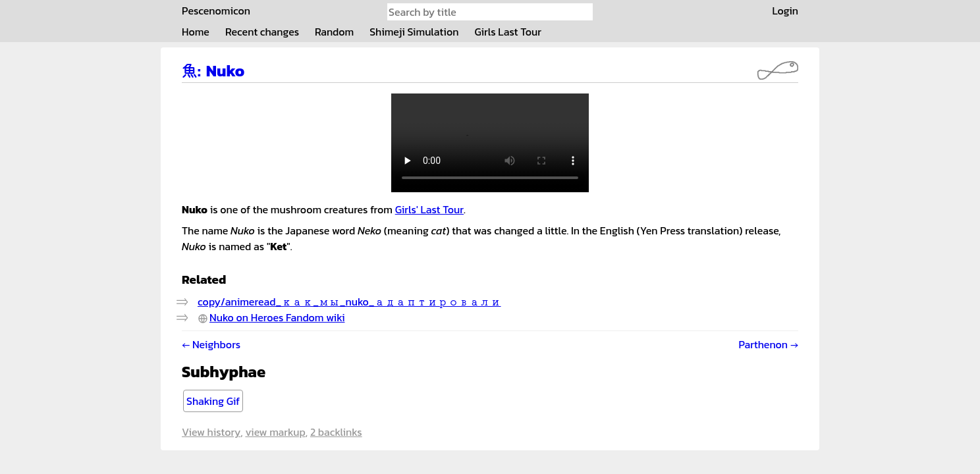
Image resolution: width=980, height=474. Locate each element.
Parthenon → (768, 344)
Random (334, 32)
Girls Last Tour (508, 32)
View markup (275, 432)
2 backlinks (336, 432)
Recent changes (262, 32)
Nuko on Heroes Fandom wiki (277, 317)
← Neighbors (211, 344)
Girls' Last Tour (429, 209)
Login (785, 11)
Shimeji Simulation (414, 32)
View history (211, 432)
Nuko (225, 71)
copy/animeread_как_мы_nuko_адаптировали (349, 302)
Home (196, 32)
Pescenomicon (216, 11)
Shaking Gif (213, 401)
